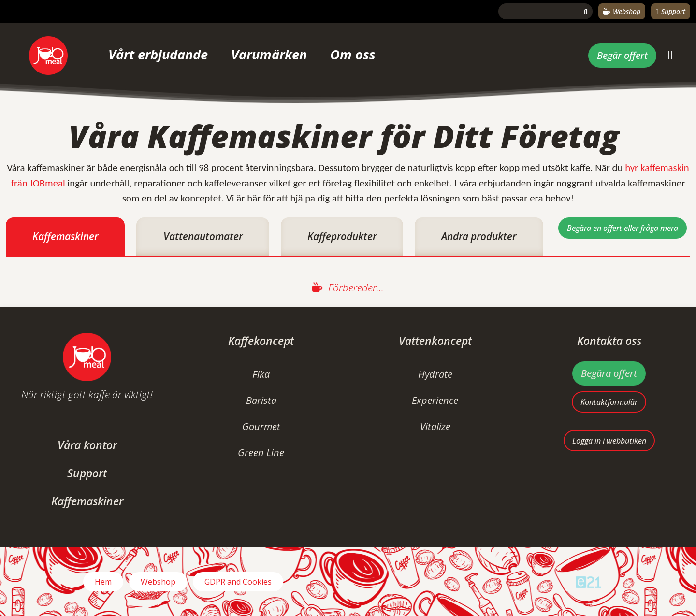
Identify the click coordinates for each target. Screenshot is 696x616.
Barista (261, 400)
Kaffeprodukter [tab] (342, 236)
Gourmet (261, 426)
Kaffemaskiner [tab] (65, 236)
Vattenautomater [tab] (203, 236)
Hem (103, 582)
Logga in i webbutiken (609, 441)
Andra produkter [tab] (479, 236)
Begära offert (609, 373)
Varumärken (269, 54)
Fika (261, 374)
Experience (435, 400)
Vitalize (435, 426)
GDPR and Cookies (238, 582)
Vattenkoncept (435, 341)
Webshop (622, 11)
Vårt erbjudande (158, 54)
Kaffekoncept (261, 341)
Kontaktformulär (609, 402)
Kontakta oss (609, 341)
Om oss (353, 54)
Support (671, 11)
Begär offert (622, 55)
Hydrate (435, 374)
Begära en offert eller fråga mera (623, 228)
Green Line (261, 452)
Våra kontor (87, 445)
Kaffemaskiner (87, 501)
